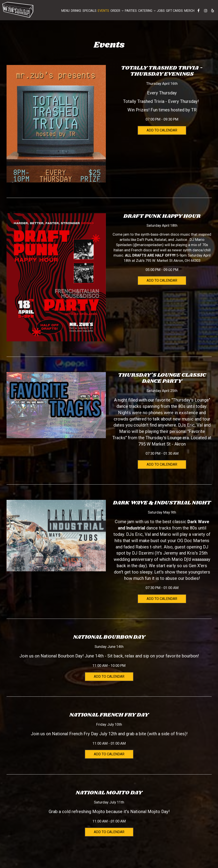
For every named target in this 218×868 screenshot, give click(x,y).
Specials (89, 11)
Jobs (161, 11)
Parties (131, 11)
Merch (189, 11)
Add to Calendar (162, 130)
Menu (65, 11)
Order (117, 11)
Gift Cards (174, 11)
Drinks (76, 11)
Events (103, 11)
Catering (147, 11)
